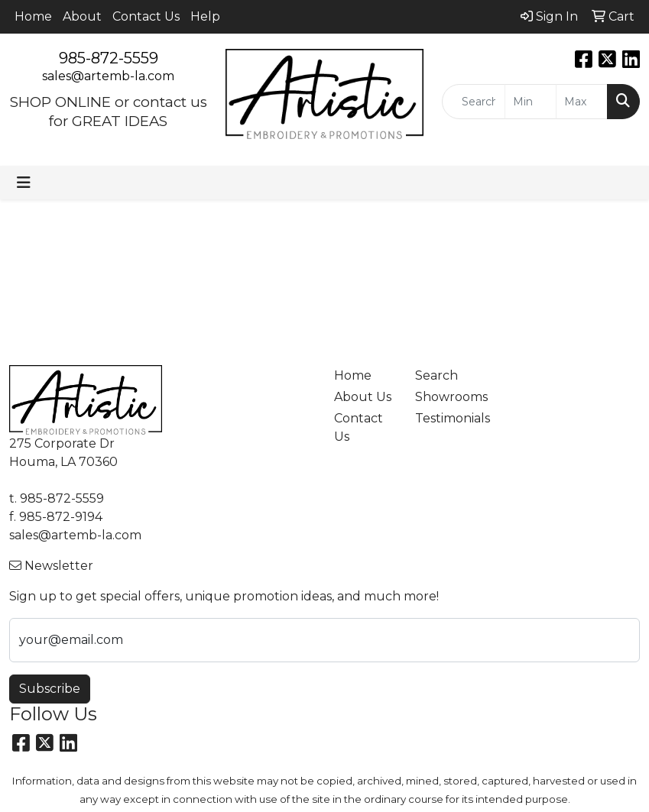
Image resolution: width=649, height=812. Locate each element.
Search (436, 375)
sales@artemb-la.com (108, 76)
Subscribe (50, 689)
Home (33, 16)
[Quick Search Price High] (582, 102)
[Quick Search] (474, 102)
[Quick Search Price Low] (531, 102)
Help (205, 16)
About (82, 16)
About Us (363, 397)
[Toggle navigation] (24, 183)
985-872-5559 (109, 58)
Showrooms (446, 397)
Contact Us (146, 16)
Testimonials (446, 418)
